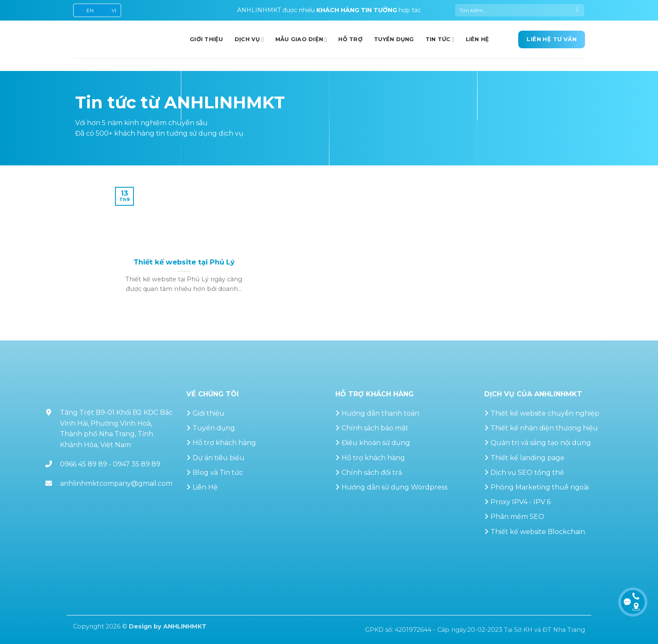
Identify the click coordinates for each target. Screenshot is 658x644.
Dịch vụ (249, 40)
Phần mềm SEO (517, 517)
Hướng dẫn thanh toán (380, 413)
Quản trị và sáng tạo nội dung (541, 443)
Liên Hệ (205, 487)
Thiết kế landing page (527, 458)
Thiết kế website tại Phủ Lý (184, 262)
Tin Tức (440, 40)
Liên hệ (478, 39)
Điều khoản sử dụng (376, 443)
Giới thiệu (209, 413)
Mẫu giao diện (301, 40)
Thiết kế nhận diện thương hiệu (544, 428)
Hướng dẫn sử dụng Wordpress (394, 487)
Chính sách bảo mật (375, 428)
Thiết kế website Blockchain (538, 532)
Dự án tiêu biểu (219, 458)
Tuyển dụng (394, 39)
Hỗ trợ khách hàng (224, 443)
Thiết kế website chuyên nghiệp (545, 413)
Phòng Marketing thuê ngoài (540, 487)
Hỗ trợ (350, 39)
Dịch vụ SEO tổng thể (527, 473)
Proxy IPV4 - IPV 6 (521, 502)
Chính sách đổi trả (372, 473)
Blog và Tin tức (218, 473)
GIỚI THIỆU (206, 39)
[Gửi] (577, 10)
